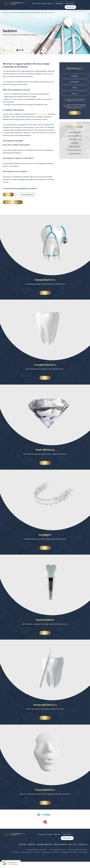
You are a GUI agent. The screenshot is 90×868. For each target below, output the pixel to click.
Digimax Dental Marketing (80, 843)
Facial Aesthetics (36, 10)
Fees (43, 10)
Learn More (45, 290)
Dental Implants (75, 144)
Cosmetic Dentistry (75, 133)
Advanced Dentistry (25, 10)
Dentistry (16, 10)
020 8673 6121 (82, 3)
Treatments (12, 32)
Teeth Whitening (75, 137)
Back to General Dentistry (13, 200)
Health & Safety (46, 846)
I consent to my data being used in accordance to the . (74, 97)
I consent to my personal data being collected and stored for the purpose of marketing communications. (75, 103)
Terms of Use (37, 846)
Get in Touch (70, 3)
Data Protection (56, 846)
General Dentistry (24, 32)
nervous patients (41, 111)
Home (4, 10)
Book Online (59, 3)
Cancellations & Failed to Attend (69, 846)
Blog (46, 10)
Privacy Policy (80, 98)
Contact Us (51, 10)
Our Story (9, 10)
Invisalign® (75, 140)
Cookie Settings (83, 846)
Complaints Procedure (26, 846)
